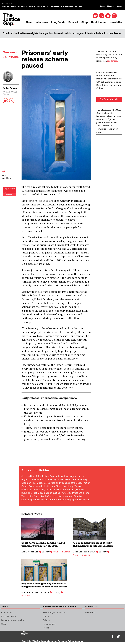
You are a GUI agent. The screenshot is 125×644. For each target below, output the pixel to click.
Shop (85, 22)
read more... (113, 61)
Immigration (46, 33)
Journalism (60, 33)
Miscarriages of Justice (81, 33)
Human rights (30, 33)
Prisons (108, 33)
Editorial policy (9, 616)
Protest (118, 33)
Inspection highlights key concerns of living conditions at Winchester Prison (44, 585)
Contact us (7, 613)
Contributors (99, 22)
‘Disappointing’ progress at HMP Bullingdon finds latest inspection (93, 545)
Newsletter (116, 22)
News (29, 22)
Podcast (73, 22)
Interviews (42, 22)
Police (100, 33)
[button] (114, 16)
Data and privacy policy (13, 620)
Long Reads (58, 22)
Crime (46, 616)
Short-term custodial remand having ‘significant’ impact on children (43, 545)
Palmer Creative (76, 641)
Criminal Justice (12, 33)
